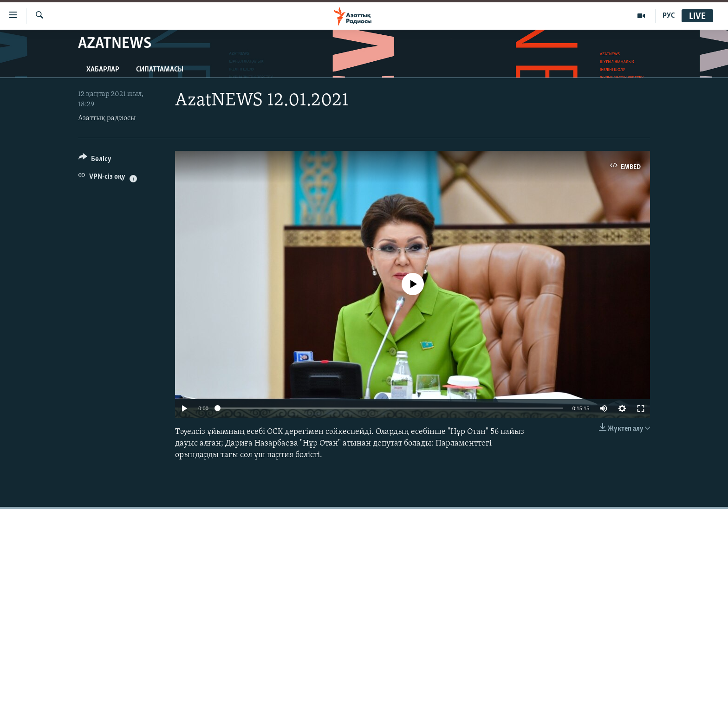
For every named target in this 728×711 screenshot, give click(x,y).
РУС (669, 16)
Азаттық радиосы (107, 118)
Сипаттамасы (160, 70)
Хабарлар (103, 70)
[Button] (95, 160)
